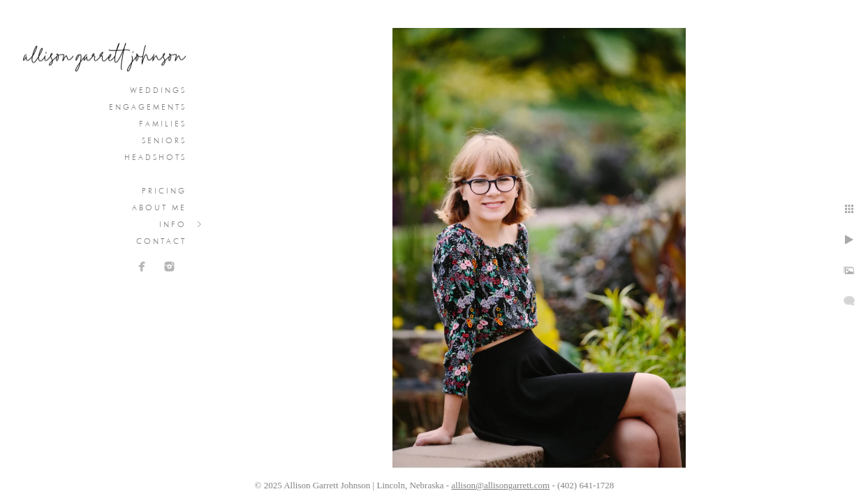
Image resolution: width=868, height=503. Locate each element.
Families (163, 124)
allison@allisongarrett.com (500, 485)
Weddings (158, 90)
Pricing (164, 191)
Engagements (148, 107)
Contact (161, 241)
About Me (159, 207)
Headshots (155, 157)
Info (173, 224)
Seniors (164, 140)
